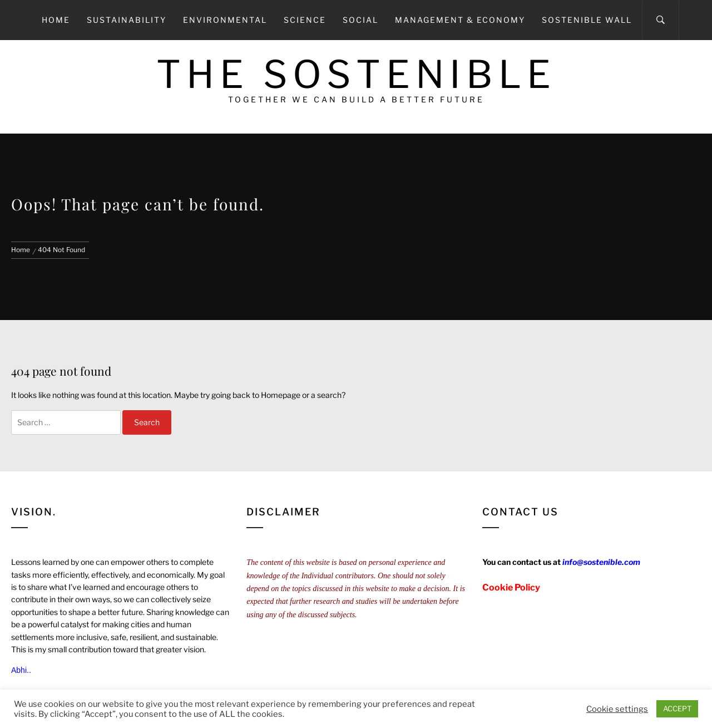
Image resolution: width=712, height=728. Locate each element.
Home (56, 20)
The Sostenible (356, 74)
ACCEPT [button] (677, 709)
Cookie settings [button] (617, 709)
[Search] (661, 20)
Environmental (225, 20)
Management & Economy (460, 20)
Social (360, 20)
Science (305, 20)
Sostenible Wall (587, 20)
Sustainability (127, 20)
